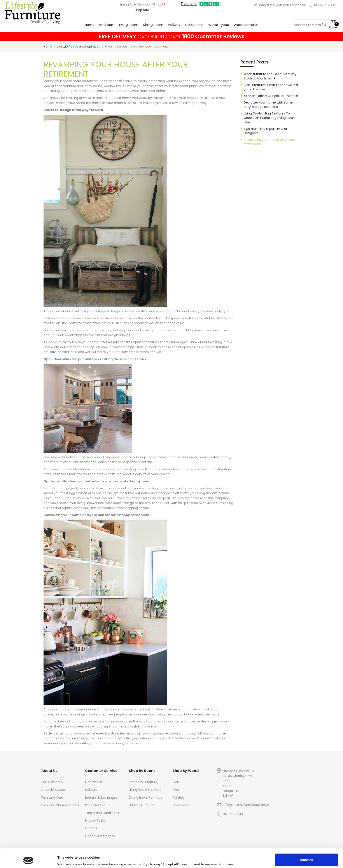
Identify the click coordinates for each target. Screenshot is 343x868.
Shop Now (142, 10)
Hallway (174, 25)
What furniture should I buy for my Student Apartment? (270, 76)
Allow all (307, 842)
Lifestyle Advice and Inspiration (78, 47)
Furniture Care (52, 798)
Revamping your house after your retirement (269, 142)
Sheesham (181, 805)
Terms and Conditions (102, 813)
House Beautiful (173, 330)
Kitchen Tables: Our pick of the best (271, 96)
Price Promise (95, 805)
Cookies (91, 828)
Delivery (91, 790)
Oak (176, 782)
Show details (67, 858)
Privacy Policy (95, 821)
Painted (178, 798)
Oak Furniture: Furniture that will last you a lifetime (271, 87)
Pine (176, 790)
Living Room (129, 25)
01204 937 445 (325, 5)
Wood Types (219, 25)
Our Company (52, 782)
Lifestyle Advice (53, 790)
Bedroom (107, 25)
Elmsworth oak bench (60, 347)
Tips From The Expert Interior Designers (265, 131)
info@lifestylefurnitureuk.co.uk (282, 5)
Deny (307, 856)
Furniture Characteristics (60, 805)
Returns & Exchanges (101, 798)
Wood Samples (246, 25)
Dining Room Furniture (146, 798)
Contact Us (94, 782)
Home (90, 25)
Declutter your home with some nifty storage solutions (268, 105)
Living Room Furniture (145, 790)
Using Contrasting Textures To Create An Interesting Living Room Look (270, 118)
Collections (194, 25)
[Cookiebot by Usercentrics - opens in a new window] (28, 859)
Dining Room (153, 25)
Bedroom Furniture (143, 782)
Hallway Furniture (142, 805)
